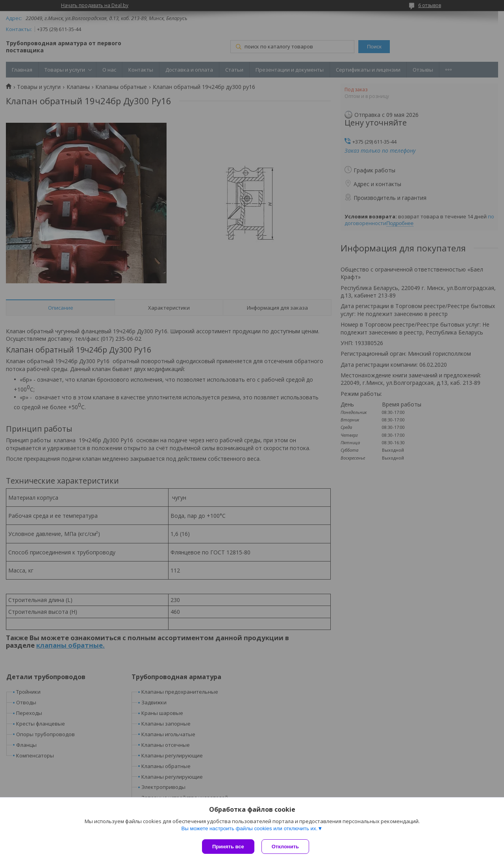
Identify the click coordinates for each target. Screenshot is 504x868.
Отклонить (286, 847)
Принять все (228, 847)
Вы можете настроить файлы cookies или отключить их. (249, 829)
